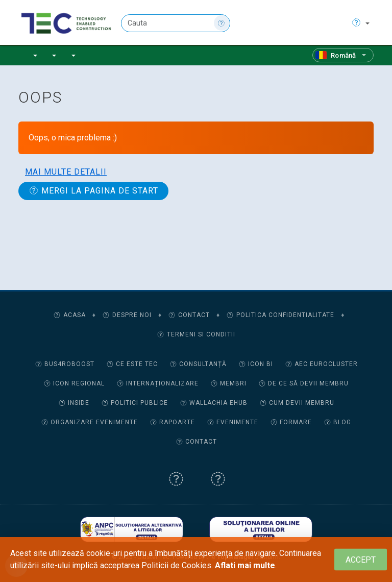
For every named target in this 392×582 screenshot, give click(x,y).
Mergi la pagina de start (93, 191)
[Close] (361, 560)
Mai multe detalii (66, 172)
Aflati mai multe (245, 565)
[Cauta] (176, 23)
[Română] (343, 55)
